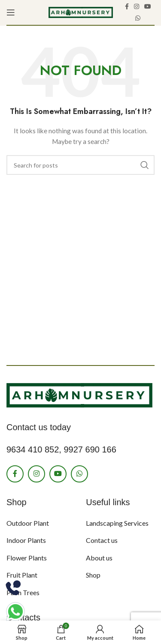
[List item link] (40, 523)
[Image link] (79, 394)
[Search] (80, 165)
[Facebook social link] (127, 7)
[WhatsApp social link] (138, 18)
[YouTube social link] (148, 7)
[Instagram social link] (137, 7)
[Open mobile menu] (11, 12)
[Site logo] (81, 12)
